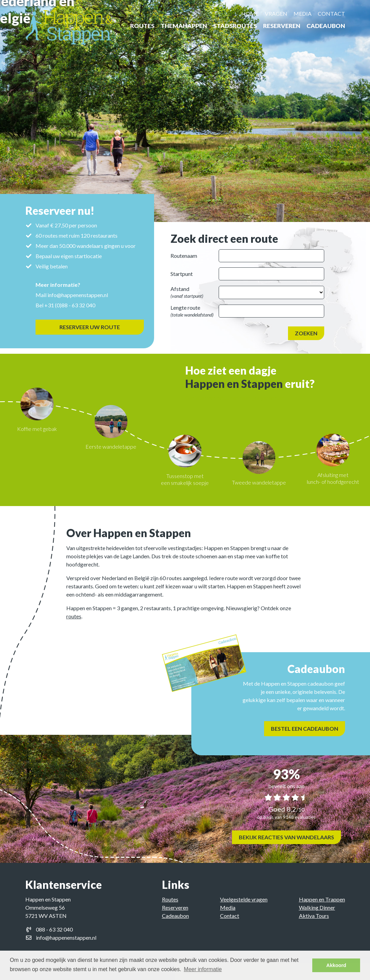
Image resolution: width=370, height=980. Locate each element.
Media (303, 13)
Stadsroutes (235, 26)
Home (250, 13)
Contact (331, 13)
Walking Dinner (317, 907)
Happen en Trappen (322, 899)
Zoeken (306, 333)
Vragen (276, 13)
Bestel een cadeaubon (311, 729)
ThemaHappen (184, 26)
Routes (142, 26)
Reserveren (282, 26)
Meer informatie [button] (203, 969)
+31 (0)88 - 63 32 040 (70, 305)
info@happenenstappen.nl (77, 295)
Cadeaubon (326, 26)
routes (74, 616)
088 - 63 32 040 (54, 929)
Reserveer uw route (90, 327)
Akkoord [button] (336, 965)
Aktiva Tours (314, 916)
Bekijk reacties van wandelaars (286, 837)
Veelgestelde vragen (244, 899)
